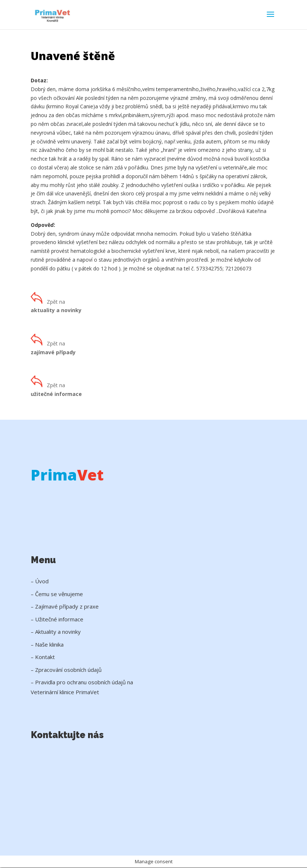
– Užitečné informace (57, 619)
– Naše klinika (47, 644)
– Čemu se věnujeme (57, 594)
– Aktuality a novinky (56, 632)
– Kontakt (43, 657)
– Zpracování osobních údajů (66, 670)
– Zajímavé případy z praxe (65, 606)
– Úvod (40, 581)
